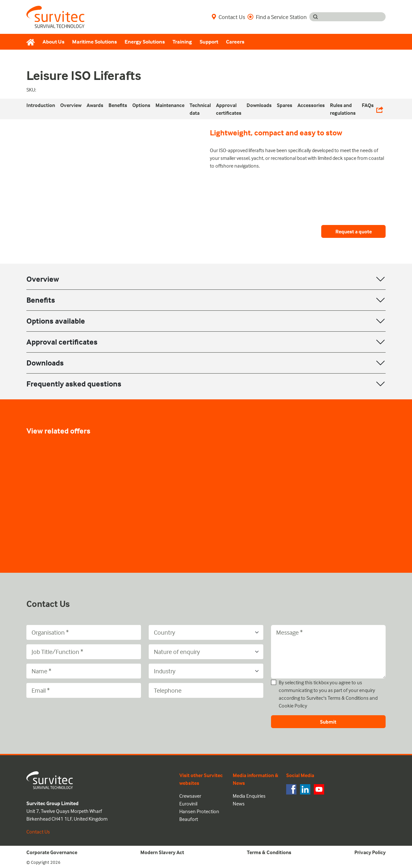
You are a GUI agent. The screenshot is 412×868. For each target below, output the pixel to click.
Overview (43, 279)
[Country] (206, 632)
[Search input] (354, 17)
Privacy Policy (370, 852)
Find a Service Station (277, 17)
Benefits (41, 300)
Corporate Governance (52, 852)
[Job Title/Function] (84, 652)
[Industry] (206, 671)
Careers (235, 42)
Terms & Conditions (348, 698)
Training (182, 42)
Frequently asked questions (74, 384)
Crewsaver (190, 796)
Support (209, 42)
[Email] (84, 690)
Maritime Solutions (94, 42)
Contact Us (228, 17)
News (239, 804)
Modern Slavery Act (162, 852)
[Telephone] (206, 690)
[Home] (33, 42)
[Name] (84, 671)
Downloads (45, 363)
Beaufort (189, 819)
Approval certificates (62, 342)
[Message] (328, 652)
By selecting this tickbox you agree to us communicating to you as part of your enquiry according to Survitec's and (328, 694)
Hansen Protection (199, 811)
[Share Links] (380, 109)
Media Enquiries (249, 796)
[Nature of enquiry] (206, 652)
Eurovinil (188, 804)
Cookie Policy (293, 706)
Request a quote (354, 231)
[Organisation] (84, 632)
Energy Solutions (145, 42)
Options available (56, 321)
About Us (53, 42)
